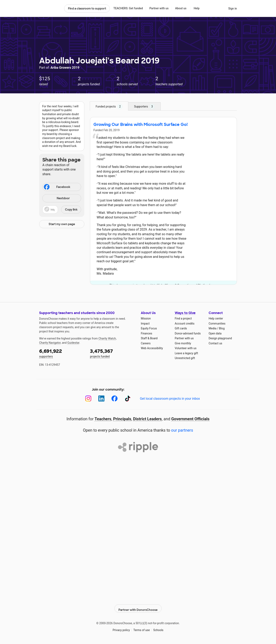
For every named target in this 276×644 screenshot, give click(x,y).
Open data (215, 333)
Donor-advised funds (188, 333)
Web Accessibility (152, 348)
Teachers (103, 419)
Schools (158, 628)
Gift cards (181, 328)
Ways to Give (185, 313)
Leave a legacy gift (186, 353)
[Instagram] (88, 399)
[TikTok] (128, 399)
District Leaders (147, 419)
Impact (145, 324)
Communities (217, 324)
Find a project (183, 318)
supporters (62, 353)
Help (197, 8)
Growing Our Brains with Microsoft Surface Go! (141, 124)
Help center (216, 318)
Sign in (233, 8)
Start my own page (62, 224)
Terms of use (142, 628)
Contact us (215, 343)
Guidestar (73, 343)
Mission (146, 318)
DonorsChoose (50, 8)
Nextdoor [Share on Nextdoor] (57, 199)
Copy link (71, 210)
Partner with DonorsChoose (138, 606)
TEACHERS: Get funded (128, 8)
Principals (122, 419)
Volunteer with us (186, 348)
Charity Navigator (50, 343)
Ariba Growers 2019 (65, 68)
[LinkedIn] (101, 399)
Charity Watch (107, 338)
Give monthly (183, 343)
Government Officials (190, 419)
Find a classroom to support (87, 8)
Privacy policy (121, 628)
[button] (62, 210)
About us (181, 8)
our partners (182, 430)
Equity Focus (149, 328)
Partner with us (159, 8)
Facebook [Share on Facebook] (57, 187)
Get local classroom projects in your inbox (170, 399)
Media (213, 328)
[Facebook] (114, 399)
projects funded (113, 353)
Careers (146, 343)
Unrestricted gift (185, 358)
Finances (146, 333)
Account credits (185, 324)
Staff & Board (149, 338)
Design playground (220, 338)
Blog (222, 328)
